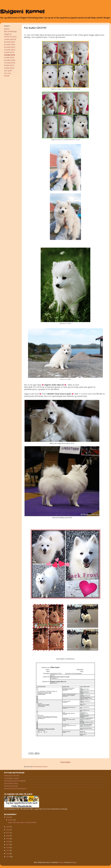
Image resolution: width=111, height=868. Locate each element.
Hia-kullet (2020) (10, 50)
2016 (8, 848)
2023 (8, 827)
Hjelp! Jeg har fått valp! (12, 776)
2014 (8, 854)
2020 (8, 836)
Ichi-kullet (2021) (10, 47)
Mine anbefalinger (10, 31)
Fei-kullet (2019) (9, 55)
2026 (8, 817)
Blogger (74, 862)
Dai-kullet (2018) (10, 60)
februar (11, 820)
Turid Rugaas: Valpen (11, 778)
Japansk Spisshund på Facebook (15, 789)
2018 (8, 842)
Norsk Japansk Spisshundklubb (15, 781)
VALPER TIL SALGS (10, 37)
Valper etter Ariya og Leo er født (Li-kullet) (22, 822)
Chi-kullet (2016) (10, 63)
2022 (8, 830)
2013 (8, 857)
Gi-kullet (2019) (9, 52)
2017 (8, 845)
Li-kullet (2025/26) (10, 39)
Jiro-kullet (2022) (10, 45)
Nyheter (7, 29)
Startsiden (65, 762)
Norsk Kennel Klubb (11, 786)
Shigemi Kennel (22, 12)
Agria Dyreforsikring (11, 783)
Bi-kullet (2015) (9, 65)
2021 (8, 833)
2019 (8, 839)
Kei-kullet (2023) (9, 42)
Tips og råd (8, 71)
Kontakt (7, 76)
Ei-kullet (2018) (9, 58)
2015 (8, 850)
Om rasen (8, 73)
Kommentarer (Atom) (40, 767)
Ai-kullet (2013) (9, 68)
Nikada (61, 862)
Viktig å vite (8, 34)
